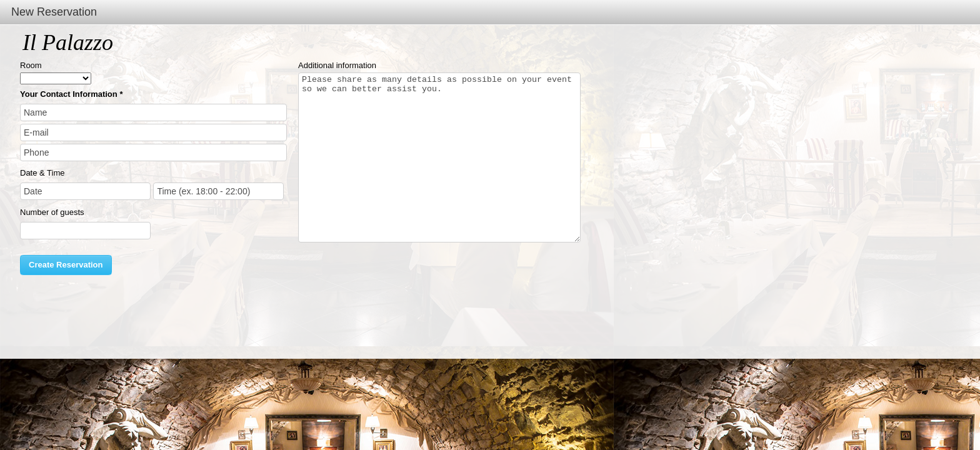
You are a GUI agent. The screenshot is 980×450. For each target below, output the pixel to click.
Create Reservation (66, 265)
